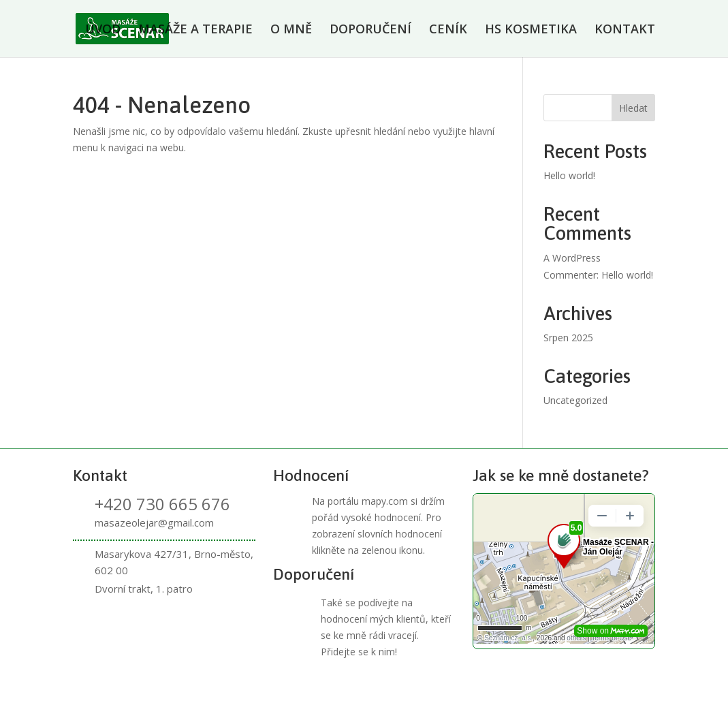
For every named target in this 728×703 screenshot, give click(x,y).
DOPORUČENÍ (370, 30)
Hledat (633, 108)
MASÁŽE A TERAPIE (195, 30)
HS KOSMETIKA (531, 30)
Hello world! (569, 175)
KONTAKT (625, 30)
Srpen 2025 (568, 338)
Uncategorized (575, 400)
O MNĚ (291, 30)
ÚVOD (103, 30)
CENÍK (448, 30)
